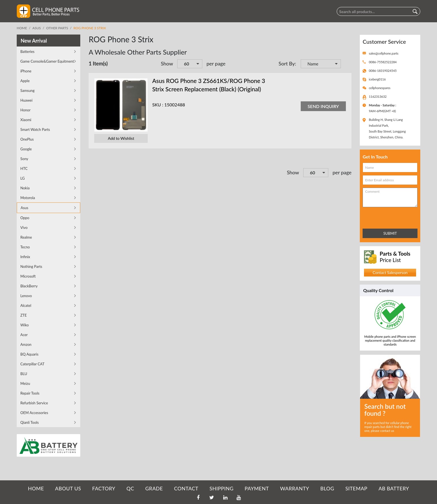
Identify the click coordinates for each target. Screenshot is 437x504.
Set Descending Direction (346, 64)
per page (216, 63)
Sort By (287, 63)
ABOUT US (68, 488)
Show (167, 63)
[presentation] (387, 217)
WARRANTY (295, 488)
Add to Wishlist (121, 138)
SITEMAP (356, 488)
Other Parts (57, 28)
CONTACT (186, 488)
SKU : (158, 105)
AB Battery (394, 488)
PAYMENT (257, 488)
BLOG (327, 488)
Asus (37, 28)
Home (22, 28)
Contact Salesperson (390, 272)
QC (130, 488)
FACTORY (104, 488)
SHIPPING (222, 488)
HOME (36, 488)
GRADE (154, 488)
